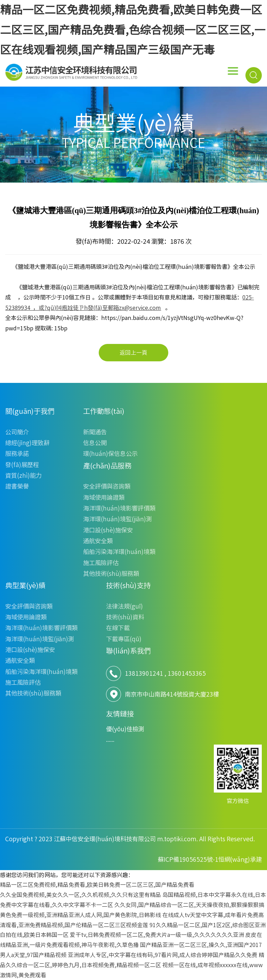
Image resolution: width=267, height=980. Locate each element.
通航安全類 (98, 541)
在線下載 (118, 628)
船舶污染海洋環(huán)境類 (119, 552)
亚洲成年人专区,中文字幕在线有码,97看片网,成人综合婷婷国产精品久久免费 (163, 955)
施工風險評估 (101, 563)
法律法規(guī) (124, 606)
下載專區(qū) (124, 639)
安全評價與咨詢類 (107, 486)
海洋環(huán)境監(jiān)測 (118, 519)
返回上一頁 (133, 353)
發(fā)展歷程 (22, 465)
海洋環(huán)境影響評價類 (119, 508)
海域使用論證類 (104, 497)
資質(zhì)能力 (23, 476)
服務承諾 (17, 454)
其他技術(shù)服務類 (111, 574)
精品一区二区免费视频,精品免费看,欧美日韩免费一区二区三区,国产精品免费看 (97, 885)
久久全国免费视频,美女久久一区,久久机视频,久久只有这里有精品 (80, 895)
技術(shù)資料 (125, 617)
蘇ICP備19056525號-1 (188, 859)
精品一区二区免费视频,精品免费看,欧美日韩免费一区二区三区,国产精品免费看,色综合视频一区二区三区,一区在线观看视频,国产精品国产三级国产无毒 (133, 30)
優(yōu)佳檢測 (125, 729)
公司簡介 (17, 432)
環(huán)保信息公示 (110, 454)
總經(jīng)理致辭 (27, 443)
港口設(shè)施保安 (108, 530)
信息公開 (95, 443)
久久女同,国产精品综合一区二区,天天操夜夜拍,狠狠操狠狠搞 (189, 905)
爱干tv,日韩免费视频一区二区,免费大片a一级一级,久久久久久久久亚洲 (157, 935)
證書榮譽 (17, 486)
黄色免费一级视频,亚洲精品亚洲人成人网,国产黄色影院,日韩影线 (80, 915)
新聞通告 (95, 432)
